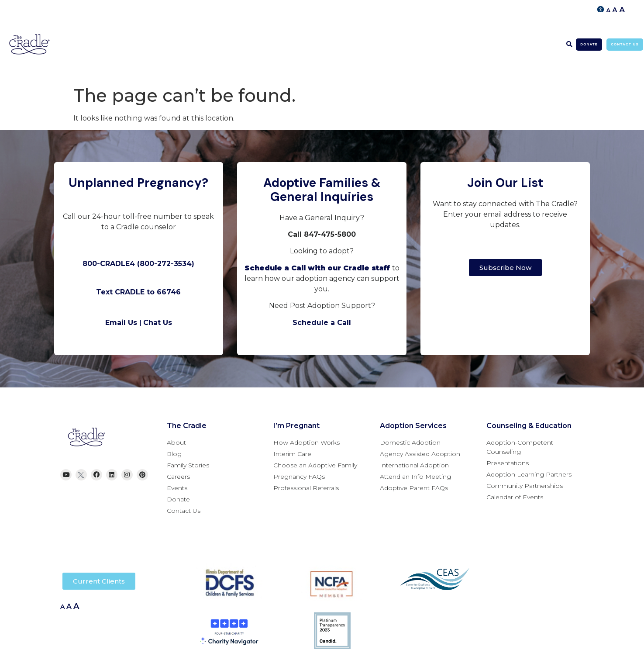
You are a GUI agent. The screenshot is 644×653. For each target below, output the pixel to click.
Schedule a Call (322, 323)
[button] (569, 44)
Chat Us (158, 323)
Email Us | (123, 323)
